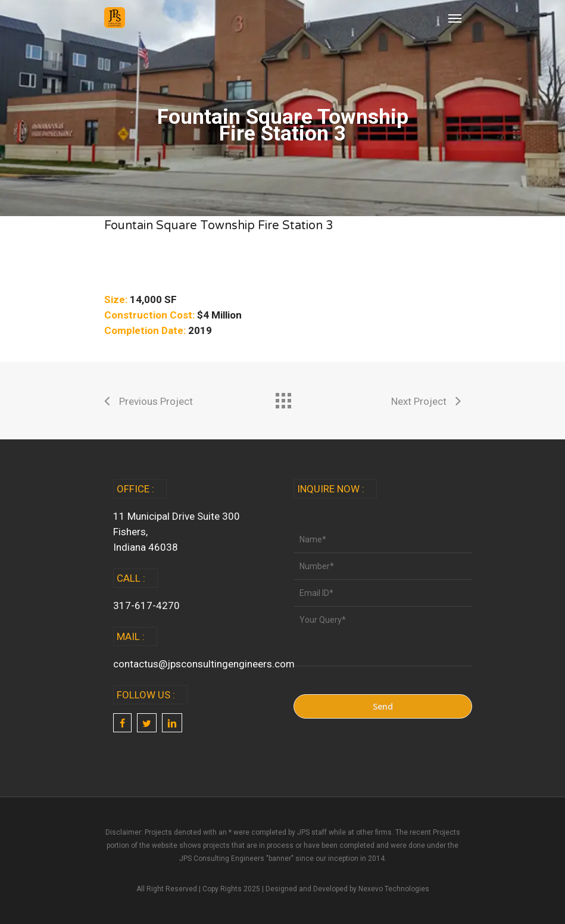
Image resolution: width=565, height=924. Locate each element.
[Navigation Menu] (455, 18)
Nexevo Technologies (394, 889)
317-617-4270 (146, 605)
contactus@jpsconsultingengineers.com (204, 664)
